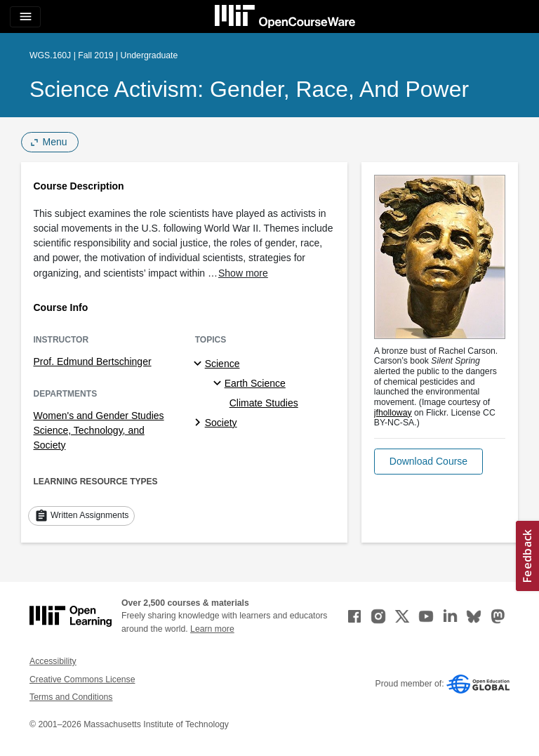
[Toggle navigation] (25, 17)
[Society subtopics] (200, 423)
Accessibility (53, 661)
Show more (243, 273)
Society (221, 423)
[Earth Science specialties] (219, 384)
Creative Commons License (82, 679)
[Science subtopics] (200, 364)
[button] (428, 462)
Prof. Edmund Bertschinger (93, 362)
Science (222, 364)
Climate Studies (264, 403)
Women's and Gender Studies (99, 416)
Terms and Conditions (71, 697)
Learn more (212, 629)
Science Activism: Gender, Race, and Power (249, 89)
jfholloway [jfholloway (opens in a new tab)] (393, 413)
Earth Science (255, 383)
